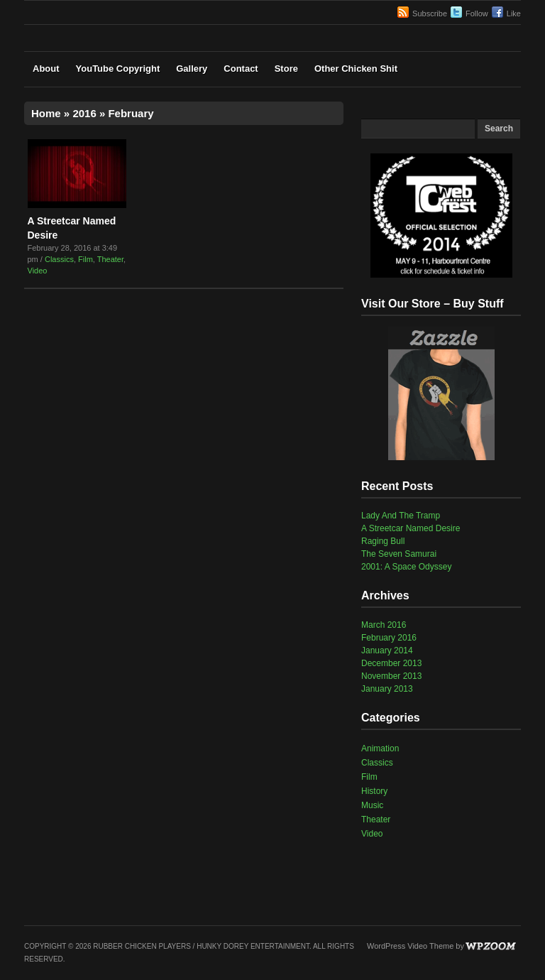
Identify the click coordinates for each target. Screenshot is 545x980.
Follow (477, 13)
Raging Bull (383, 541)
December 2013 (391, 663)
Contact (241, 69)
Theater (110, 259)
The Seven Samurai (399, 554)
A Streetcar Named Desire (411, 528)
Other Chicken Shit (356, 69)
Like (514, 13)
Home (46, 113)
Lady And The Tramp (401, 516)
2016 (84, 113)
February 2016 (389, 638)
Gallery (192, 69)
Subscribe (430, 13)
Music (372, 805)
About (46, 69)
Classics (59, 259)
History (374, 791)
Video (38, 271)
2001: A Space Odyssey (406, 567)
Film (86, 259)
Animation (380, 748)
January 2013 (387, 689)
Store (286, 69)
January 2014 (387, 650)
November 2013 (391, 676)
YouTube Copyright (118, 69)
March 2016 (384, 625)
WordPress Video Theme (410, 946)
